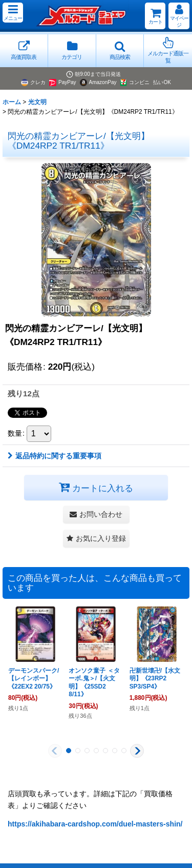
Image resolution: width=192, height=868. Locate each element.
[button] (13, 13)
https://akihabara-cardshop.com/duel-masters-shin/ (95, 824)
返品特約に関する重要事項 (55, 456)
